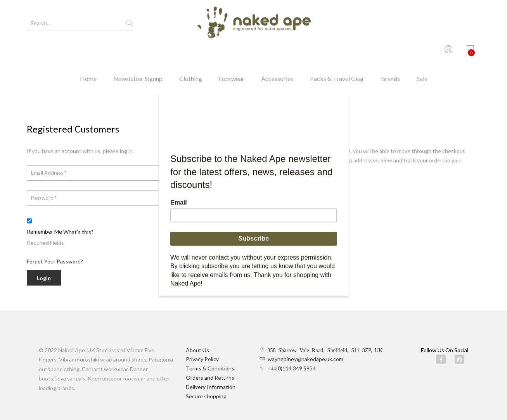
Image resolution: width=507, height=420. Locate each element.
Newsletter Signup (138, 52)
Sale (422, 52)
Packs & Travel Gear (337, 52)
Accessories (277, 52)
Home (88, 52)
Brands (390, 52)
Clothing (191, 52)
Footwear (232, 52)
